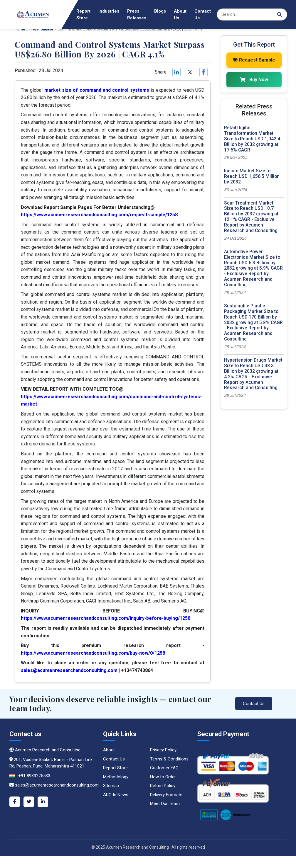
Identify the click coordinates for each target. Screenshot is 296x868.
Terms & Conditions (169, 759)
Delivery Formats (166, 795)
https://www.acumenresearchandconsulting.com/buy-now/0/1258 (93, 653)
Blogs (160, 11)
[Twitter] (29, 802)
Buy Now (254, 79)
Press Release (41, 29)
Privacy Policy (163, 750)
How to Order (163, 777)
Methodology (116, 777)
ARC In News (116, 795)
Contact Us (203, 15)
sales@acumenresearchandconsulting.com (69, 670)
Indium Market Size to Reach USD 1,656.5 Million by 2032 (252, 176)
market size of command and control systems (97, 90)
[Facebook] (15, 802)
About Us (180, 15)
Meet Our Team (165, 804)
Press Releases (137, 15)
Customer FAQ (164, 768)
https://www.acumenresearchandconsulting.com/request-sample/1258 (99, 215)
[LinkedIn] (43, 802)
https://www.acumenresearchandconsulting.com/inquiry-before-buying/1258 (106, 618)
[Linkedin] (176, 72)
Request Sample (254, 60)
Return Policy (163, 786)
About (109, 750)
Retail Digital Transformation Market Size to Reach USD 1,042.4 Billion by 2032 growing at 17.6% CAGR (252, 138)
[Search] (252, 15)
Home (62, 11)
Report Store (83, 15)
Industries (109, 11)
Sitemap (111, 786)
